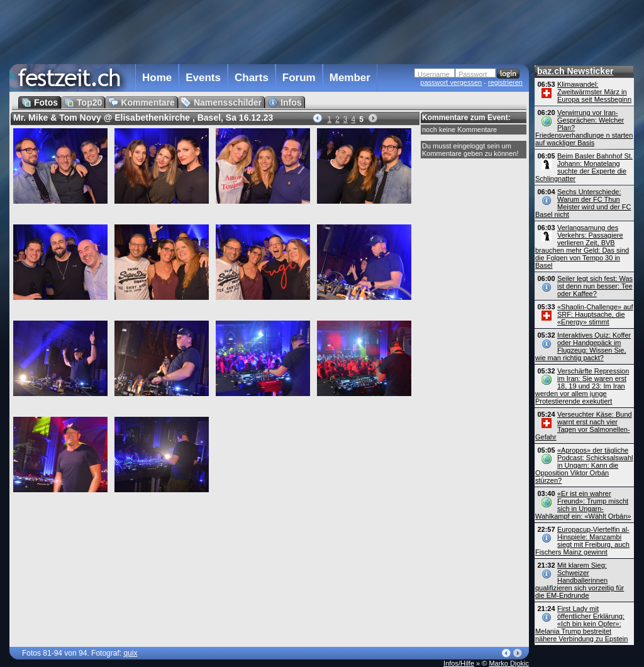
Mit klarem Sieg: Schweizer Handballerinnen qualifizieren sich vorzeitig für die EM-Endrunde (580, 580)
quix (130, 653)
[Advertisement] (269, 31)
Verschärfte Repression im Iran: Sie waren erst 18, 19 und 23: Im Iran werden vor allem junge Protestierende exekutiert (582, 386)
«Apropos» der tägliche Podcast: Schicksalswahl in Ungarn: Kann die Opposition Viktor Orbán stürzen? (584, 465)
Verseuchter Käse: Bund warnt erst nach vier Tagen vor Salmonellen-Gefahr (584, 426)
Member (350, 78)
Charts (252, 78)
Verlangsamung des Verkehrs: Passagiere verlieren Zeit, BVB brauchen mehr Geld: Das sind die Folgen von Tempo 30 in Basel (582, 246)
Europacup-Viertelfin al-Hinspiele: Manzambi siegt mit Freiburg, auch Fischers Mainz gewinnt (582, 541)
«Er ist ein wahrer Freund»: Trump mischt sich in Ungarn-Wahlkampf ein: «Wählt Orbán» (583, 505)
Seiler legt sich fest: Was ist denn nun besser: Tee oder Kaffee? (595, 286)
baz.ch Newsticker (575, 71)
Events (203, 78)
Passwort (473, 74)
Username (434, 74)
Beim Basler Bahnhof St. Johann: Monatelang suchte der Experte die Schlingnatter (584, 167)
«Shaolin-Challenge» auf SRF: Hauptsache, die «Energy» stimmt (595, 314)
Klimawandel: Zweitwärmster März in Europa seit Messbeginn (594, 92)
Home (157, 78)
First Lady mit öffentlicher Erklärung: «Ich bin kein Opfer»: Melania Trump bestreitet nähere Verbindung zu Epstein (581, 624)
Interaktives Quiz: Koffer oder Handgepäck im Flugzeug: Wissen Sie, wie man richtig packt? (583, 346)
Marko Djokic (509, 663)
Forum (299, 78)
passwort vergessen (451, 82)
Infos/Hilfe (459, 663)
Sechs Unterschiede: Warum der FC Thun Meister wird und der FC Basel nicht (583, 203)
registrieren (505, 82)
